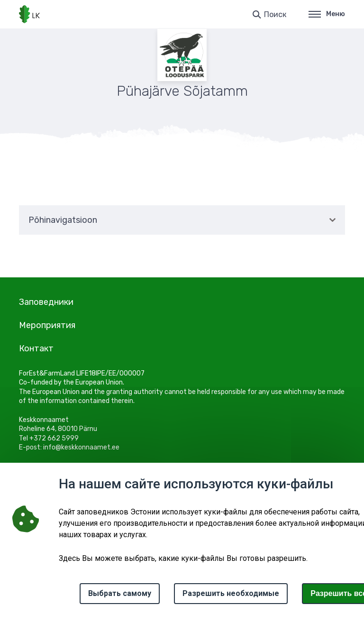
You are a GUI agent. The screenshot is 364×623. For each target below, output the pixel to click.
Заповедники (46, 302)
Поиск (275, 14)
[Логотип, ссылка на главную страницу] (29, 14)
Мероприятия (47, 325)
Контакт (36, 348)
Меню (327, 14)
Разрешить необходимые (231, 593)
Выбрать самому (120, 593)
